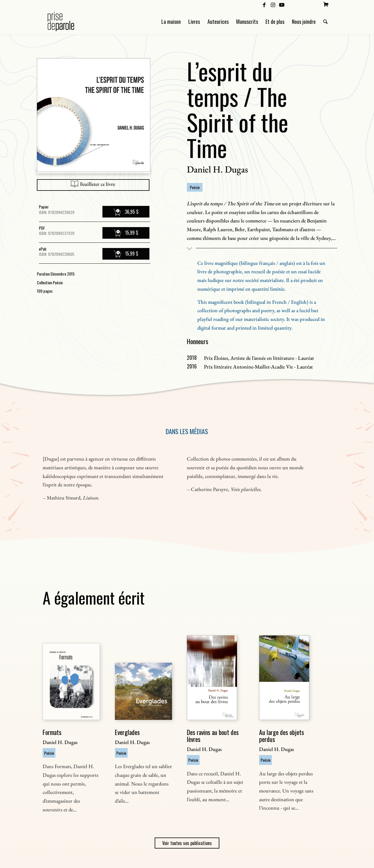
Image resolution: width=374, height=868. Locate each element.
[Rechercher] (326, 21)
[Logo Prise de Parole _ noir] (68, 21)
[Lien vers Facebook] (264, 4)
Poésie (195, 187)
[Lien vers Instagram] (273, 4)
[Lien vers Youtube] (282, 4)
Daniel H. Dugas (217, 169)
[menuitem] (326, 4)
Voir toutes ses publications (187, 843)
